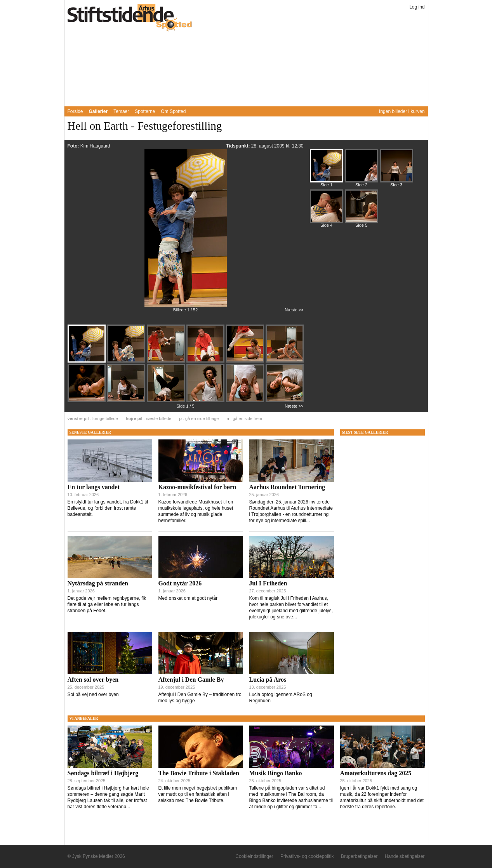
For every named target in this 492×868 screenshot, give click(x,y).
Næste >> (294, 310)
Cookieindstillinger (254, 856)
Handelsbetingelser (405, 856)
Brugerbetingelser (359, 856)
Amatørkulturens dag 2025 (376, 773)
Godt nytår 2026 (180, 583)
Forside (75, 111)
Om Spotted (173, 111)
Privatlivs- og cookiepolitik (307, 856)
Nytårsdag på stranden (98, 583)
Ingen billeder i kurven (402, 111)
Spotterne (145, 111)
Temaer (121, 111)
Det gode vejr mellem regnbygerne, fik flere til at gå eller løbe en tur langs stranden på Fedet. (107, 604)
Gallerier (98, 111)
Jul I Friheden (268, 583)
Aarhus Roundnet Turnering (287, 487)
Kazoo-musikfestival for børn (197, 487)
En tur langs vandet (94, 487)
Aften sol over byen (93, 680)
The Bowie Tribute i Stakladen (199, 773)
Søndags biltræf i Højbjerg (103, 773)
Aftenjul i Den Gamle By (191, 680)
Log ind (417, 7)
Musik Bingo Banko (276, 773)
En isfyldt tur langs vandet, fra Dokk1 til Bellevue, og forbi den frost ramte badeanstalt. (108, 508)
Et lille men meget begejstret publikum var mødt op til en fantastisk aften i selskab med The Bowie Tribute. (198, 794)
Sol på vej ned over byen (93, 694)
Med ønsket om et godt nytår (188, 598)
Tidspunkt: (238, 146)
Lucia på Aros (268, 680)
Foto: (74, 146)
